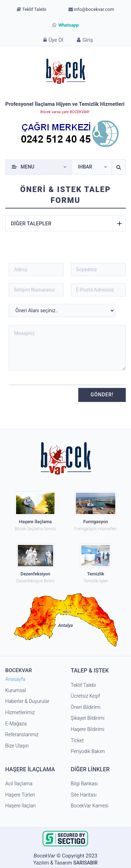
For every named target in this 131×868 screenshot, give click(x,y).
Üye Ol (52, 40)
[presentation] (38, 394)
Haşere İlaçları (20, 806)
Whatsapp (66, 25)
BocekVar (44, 856)
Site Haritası (84, 795)
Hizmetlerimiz (20, 712)
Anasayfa (15, 679)
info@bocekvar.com (91, 9)
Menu (27, 167)
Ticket (77, 740)
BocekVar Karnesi (90, 806)
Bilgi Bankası (85, 784)
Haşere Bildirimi (88, 729)
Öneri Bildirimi (86, 707)
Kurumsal (16, 690)
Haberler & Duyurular (27, 701)
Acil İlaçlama (19, 784)
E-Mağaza (16, 724)
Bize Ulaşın (17, 746)
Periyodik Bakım (88, 751)
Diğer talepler (62, 223)
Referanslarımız (22, 734)
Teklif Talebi (31, 9)
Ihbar (85, 167)
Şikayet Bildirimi (88, 718)
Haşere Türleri (20, 795)
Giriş (84, 40)
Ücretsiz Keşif (86, 696)
